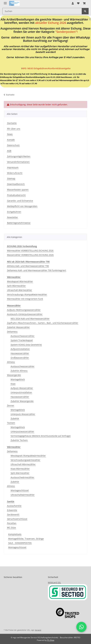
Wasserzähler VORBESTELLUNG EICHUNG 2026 (30, 255)
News (10, 134)
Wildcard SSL (54, 583)
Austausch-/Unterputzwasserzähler (25, 314)
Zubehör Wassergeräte (22, 401)
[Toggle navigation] (5, 2)
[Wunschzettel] (78, 3)
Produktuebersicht (16, 195)
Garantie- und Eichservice (20, 201)
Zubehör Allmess (19, 371)
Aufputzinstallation (20, 349)
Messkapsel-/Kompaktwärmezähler (28, 456)
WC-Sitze (11, 528)
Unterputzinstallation (21, 392)
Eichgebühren (14, 212)
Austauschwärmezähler (22, 477)
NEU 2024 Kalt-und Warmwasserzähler (30, 319)
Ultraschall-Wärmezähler (20, 290)
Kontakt (11, 140)
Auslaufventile (14, 506)
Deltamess (12, 332)
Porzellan (12, 523)
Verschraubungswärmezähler (25, 460)
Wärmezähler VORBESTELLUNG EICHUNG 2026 (30, 251)
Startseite (12, 123)
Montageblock (18, 379)
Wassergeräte (14, 375)
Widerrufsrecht (15, 173)
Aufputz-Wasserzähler (22, 388)
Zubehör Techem (19, 440)
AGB (9, 151)
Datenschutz (13, 145)
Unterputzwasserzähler (22, 432)
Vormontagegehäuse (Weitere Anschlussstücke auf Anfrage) (41, 436)
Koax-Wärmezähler (20, 469)
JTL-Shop (51, 640)
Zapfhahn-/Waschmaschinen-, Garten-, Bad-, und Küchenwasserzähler (43, 323)
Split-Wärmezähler (16, 286)
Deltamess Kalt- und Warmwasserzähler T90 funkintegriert (37, 270)
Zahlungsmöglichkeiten (19, 156)
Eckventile (12, 510)
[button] (73, 3)
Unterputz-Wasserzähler (23, 414)
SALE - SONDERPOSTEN (20, 543)
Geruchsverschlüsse (17, 519)
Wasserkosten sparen (18, 190)
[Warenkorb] (84, 3)
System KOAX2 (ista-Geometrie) (26, 345)
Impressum (13, 167)
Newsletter (12, 217)
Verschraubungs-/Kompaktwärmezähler (27, 294)
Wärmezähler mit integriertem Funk (25, 299)
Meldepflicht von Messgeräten (22, 206)
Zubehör (15, 418)
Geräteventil (13, 514)
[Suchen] (42, 11)
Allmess (11, 362)
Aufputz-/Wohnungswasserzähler (24, 310)
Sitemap (11, 178)
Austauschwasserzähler (23, 336)
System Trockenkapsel (22, 340)
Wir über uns (14, 129)
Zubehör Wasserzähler (18, 327)
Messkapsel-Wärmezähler (20, 281)
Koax (13, 384)
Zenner (11, 405)
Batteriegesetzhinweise (19, 223)
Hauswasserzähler (20, 353)
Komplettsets (15, 534)
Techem (11, 423)
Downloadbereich (16, 184)
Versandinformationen (18, 162)
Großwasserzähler (20, 358)
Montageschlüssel (20, 490)
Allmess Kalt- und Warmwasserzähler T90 (28, 266)
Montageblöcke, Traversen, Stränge (26, 539)
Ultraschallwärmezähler (23, 495)
